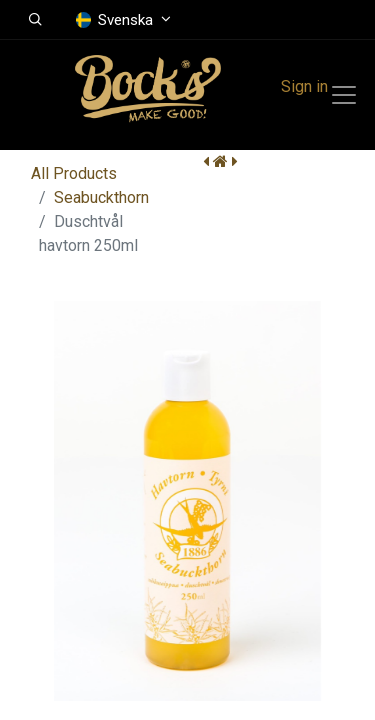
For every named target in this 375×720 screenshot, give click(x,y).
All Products (74, 173)
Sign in (304, 86)
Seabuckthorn (101, 197)
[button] (35, 20)
